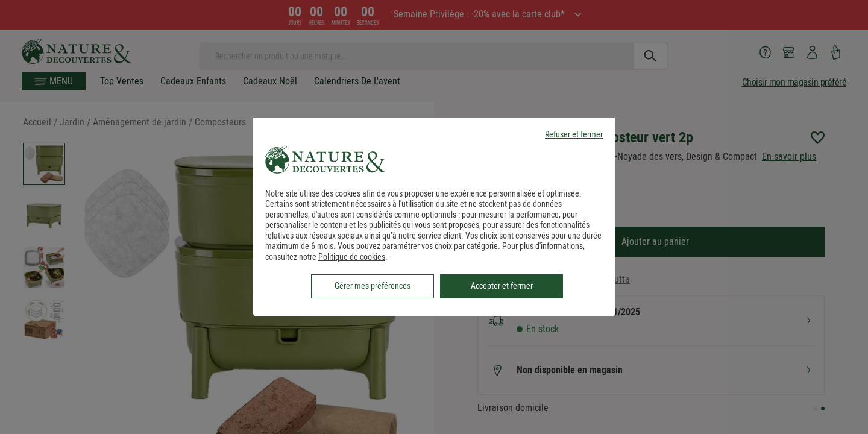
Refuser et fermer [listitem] (574, 135)
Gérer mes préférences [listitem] (373, 286)
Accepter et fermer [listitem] (502, 286)
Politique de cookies (352, 257)
